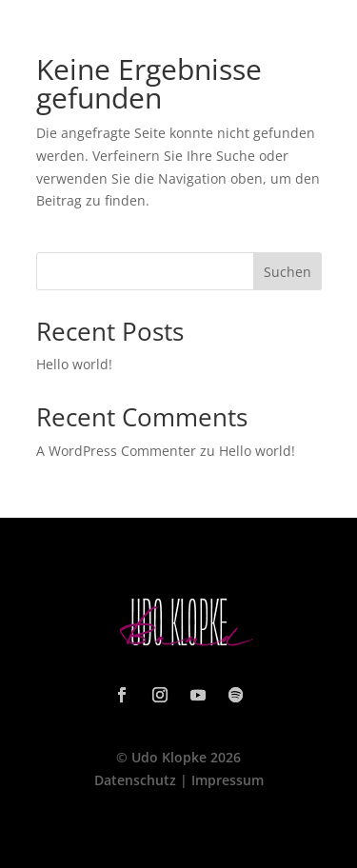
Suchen (288, 272)
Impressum (228, 780)
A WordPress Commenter (116, 451)
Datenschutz (135, 780)
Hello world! (74, 364)
